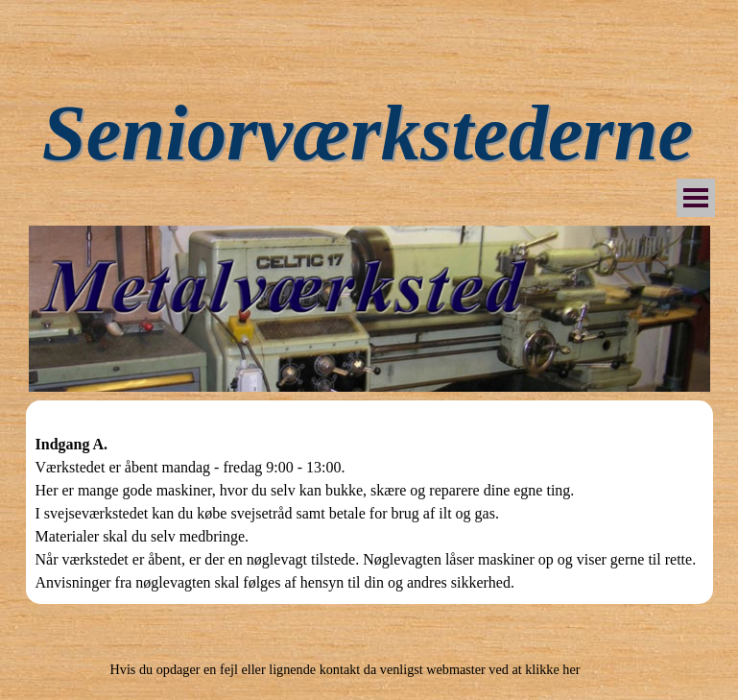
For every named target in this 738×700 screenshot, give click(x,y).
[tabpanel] (369, 502)
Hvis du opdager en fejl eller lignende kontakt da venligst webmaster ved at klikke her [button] (345, 669)
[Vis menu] (696, 198)
